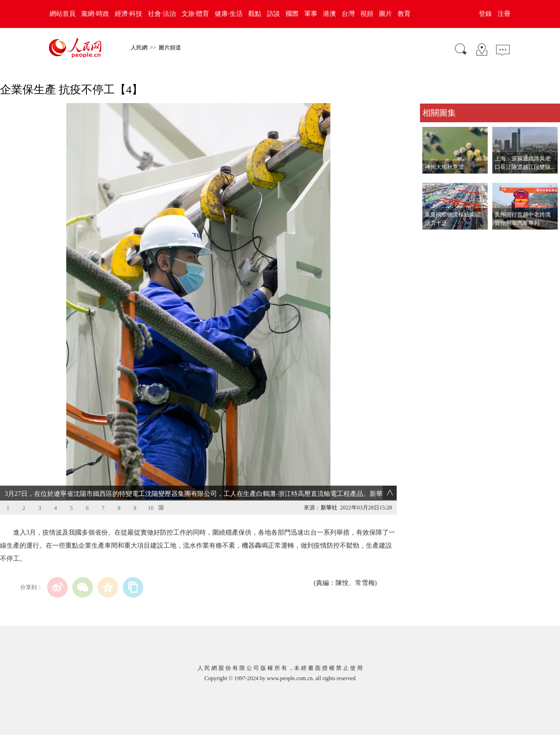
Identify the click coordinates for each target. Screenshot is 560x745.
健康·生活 (229, 14)
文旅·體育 (196, 14)
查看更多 (433, 239)
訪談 (273, 14)
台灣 (348, 14)
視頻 (367, 14)
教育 (404, 14)
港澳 (329, 14)
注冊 (504, 14)
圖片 (385, 14)
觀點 (255, 14)
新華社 (329, 508)
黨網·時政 (95, 14)
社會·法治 (162, 14)
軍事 (311, 14)
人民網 (139, 48)
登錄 (485, 14)
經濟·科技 (129, 14)
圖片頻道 (170, 48)
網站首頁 (63, 14)
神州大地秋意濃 (444, 167)
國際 (292, 14)
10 (151, 508)
